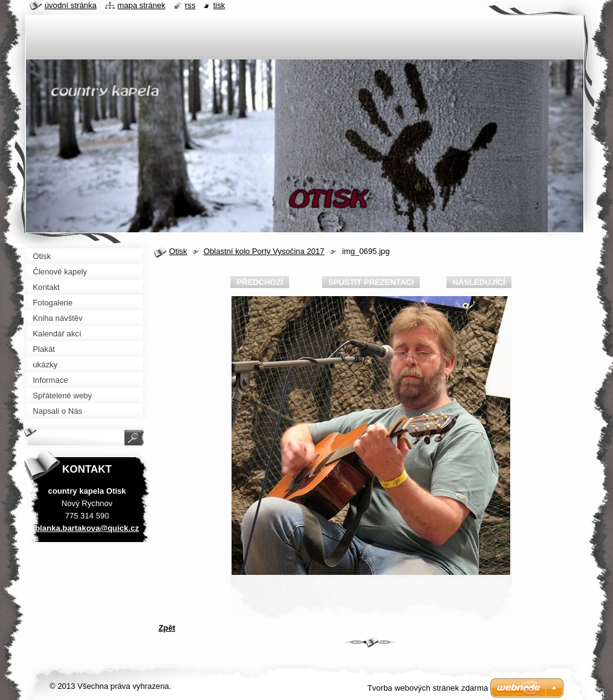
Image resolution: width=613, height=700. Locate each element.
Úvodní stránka (71, 5)
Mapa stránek (142, 5)
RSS (190, 5)
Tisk (219, 5)
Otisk (178, 251)
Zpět (167, 628)
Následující (479, 282)
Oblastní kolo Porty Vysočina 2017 (264, 251)
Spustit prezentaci (371, 282)
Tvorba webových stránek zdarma (428, 688)
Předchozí (260, 282)
